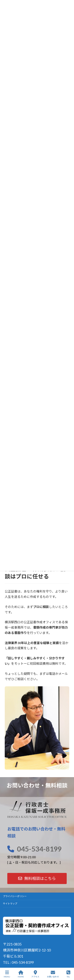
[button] (37, 878)
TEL (68, 974)
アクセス (35, 974)
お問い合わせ (53, 974)
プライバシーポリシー (15, 896)
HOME (21, 974)
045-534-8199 (39, 849)
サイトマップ (10, 904)
